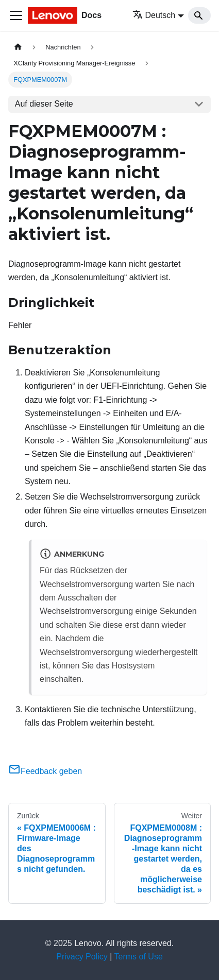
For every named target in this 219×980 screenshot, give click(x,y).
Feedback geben (45, 771)
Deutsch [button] (154, 15)
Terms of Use (139, 957)
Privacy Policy (82, 957)
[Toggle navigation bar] (16, 15)
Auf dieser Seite (44, 104)
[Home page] (18, 47)
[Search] (199, 15)
